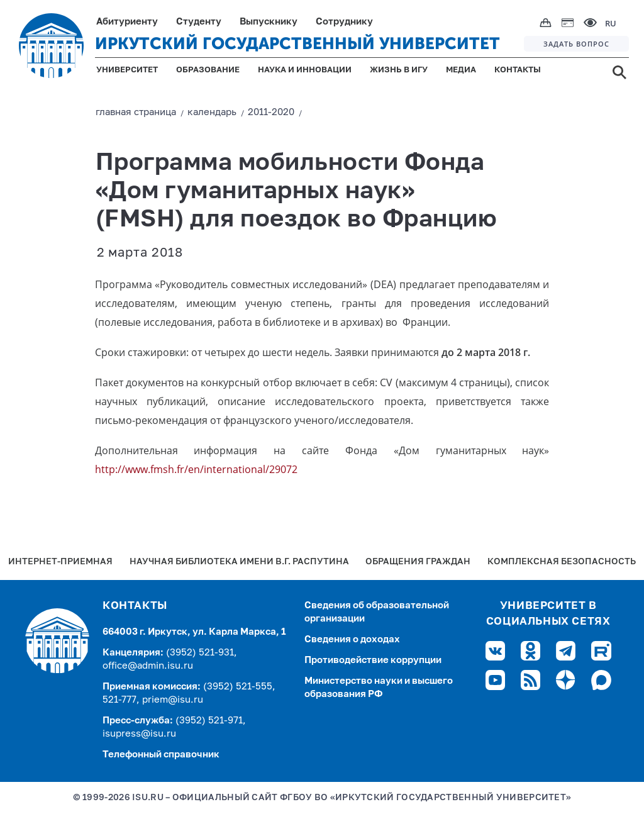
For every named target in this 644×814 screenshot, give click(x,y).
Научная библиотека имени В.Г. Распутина (239, 562)
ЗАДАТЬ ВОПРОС (576, 44)
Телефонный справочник (161, 755)
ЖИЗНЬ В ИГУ (399, 70)
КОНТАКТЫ (518, 70)
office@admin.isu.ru (148, 666)
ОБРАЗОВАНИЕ (208, 70)
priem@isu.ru (173, 700)
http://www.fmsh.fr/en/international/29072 (196, 469)
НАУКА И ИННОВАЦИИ (305, 70)
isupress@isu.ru (139, 734)
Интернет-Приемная (60, 562)
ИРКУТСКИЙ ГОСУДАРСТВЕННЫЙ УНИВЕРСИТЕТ (297, 44)
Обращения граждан (418, 562)
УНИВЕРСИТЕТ (127, 70)
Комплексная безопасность (562, 562)
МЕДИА (461, 70)
